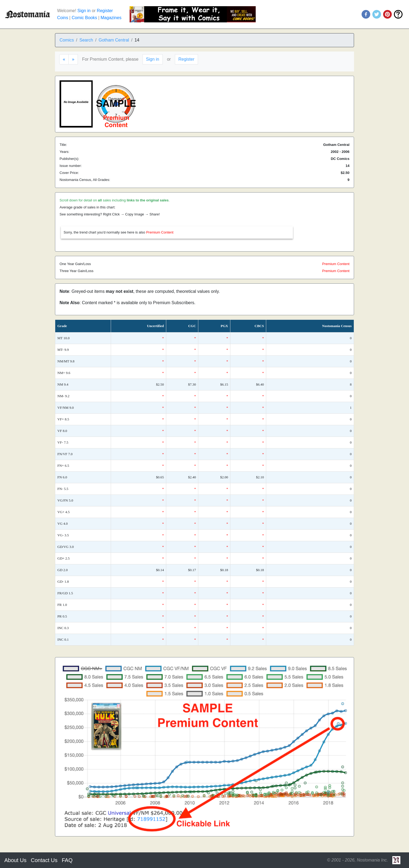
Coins (63, 18)
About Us (15, 860)
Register (105, 11)
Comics (67, 40)
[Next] (73, 59)
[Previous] (64, 59)
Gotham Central (114, 40)
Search (86, 40)
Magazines (111, 18)
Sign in (84, 11)
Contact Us (44, 860)
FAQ (67, 860)
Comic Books (84, 18)
